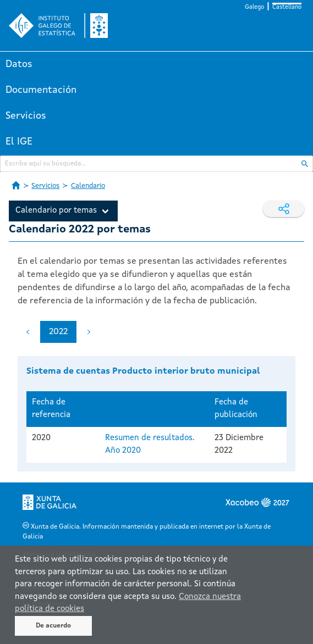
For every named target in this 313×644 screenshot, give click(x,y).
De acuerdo (53, 626)
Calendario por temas (56, 211)
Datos (19, 64)
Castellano (287, 7)
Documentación (41, 90)
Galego (254, 7)
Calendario (88, 186)
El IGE (19, 142)
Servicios (26, 116)
